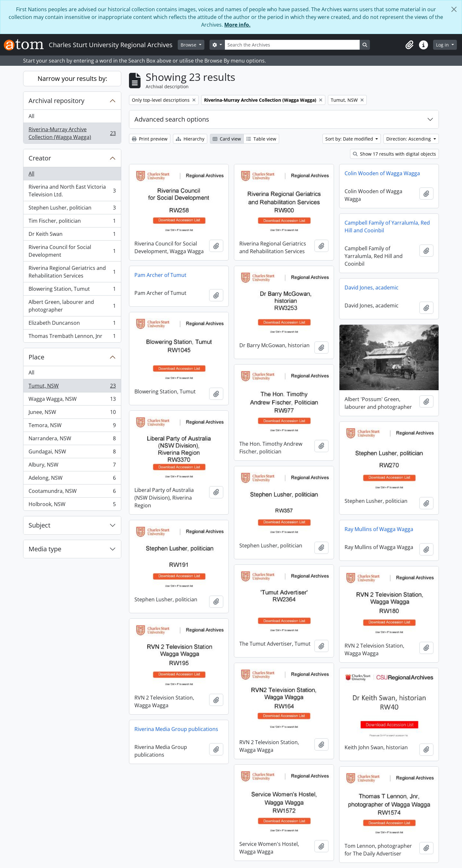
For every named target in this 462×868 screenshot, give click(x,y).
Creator (40, 158)
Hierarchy (190, 139)
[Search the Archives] (292, 45)
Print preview (150, 139)
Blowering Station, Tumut (72, 290)
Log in (443, 45)
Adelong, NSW (72, 479)
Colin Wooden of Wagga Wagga (382, 173)
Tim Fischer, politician (72, 222)
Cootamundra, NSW (72, 492)
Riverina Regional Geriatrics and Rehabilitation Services (72, 272)
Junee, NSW (72, 413)
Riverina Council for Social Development (72, 251)
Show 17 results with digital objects (394, 154)
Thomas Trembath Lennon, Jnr (72, 337)
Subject (39, 525)
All (31, 116)
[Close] (454, 9)
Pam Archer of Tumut (160, 275)
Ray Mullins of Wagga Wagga (379, 529)
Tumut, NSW (72, 387)
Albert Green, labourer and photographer (72, 306)
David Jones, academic (372, 288)
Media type (45, 549)
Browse (189, 45)
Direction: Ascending (409, 139)
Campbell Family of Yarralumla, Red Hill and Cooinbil (387, 227)
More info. (237, 25)
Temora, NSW (72, 427)
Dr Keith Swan (72, 235)
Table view (261, 139)
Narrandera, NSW (72, 440)
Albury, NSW (72, 466)
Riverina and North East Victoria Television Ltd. (72, 191)
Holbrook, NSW (72, 505)
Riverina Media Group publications (176, 729)
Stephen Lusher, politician (72, 209)
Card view (227, 139)
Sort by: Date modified (350, 139)
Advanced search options (172, 119)
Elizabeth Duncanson (72, 324)
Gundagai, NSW (72, 453)
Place (36, 357)
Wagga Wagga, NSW (72, 400)
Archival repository (56, 101)
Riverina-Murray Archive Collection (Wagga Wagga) (72, 133)
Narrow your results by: (72, 78)
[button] (409, 45)
